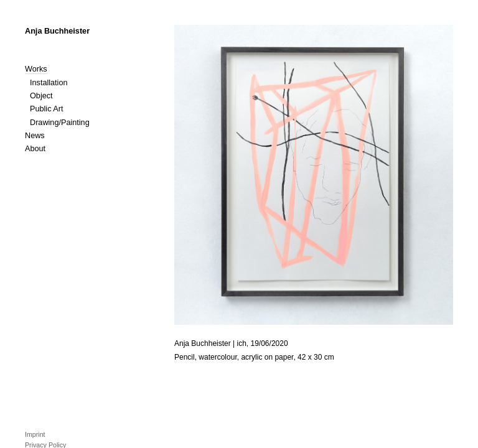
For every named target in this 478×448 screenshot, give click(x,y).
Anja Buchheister (57, 31)
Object (41, 96)
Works (36, 69)
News (35, 136)
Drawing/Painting (60, 123)
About (35, 149)
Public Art (46, 109)
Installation (49, 83)
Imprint (35, 434)
